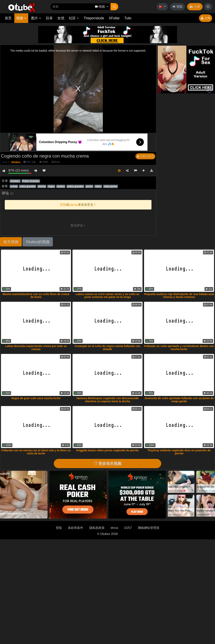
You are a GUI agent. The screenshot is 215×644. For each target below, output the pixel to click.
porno (89, 186)
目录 (49, 18)
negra (51, 186)
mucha (42, 186)
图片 (36, 18)
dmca (114, 528)
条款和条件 (76, 528)
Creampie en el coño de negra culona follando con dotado (107, 348)
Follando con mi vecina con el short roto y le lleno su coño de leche (36, 452)
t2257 (128, 528)
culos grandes (28, 186)
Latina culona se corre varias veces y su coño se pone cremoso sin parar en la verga (108, 296)
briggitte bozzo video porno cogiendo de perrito (107, 450)
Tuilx (128, 18)
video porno (111, 186)
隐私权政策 (97, 528)
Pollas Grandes (31, 181)
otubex (61, 186)
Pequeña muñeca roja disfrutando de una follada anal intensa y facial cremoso (179, 296)
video (98, 186)
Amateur (15, 181)
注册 (195, 7)
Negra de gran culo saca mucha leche (36, 398)
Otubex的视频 (38, 242)
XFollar (114, 18)
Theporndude (94, 18)
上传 (206, 18)
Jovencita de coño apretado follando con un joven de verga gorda (179, 400)
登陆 (177, 7)
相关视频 (11, 242)
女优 (61, 18)
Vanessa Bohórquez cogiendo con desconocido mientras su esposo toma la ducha (107, 400)
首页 (8, 18)
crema (14, 186)
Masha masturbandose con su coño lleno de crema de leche (36, 296)
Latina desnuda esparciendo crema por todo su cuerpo (36, 348)
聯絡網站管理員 (149, 528)
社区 (74, 18)
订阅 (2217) (145, 156)
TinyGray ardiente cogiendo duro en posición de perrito (179, 452)
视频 (21, 18)
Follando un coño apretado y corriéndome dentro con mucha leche (179, 348)
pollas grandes (75, 186)
